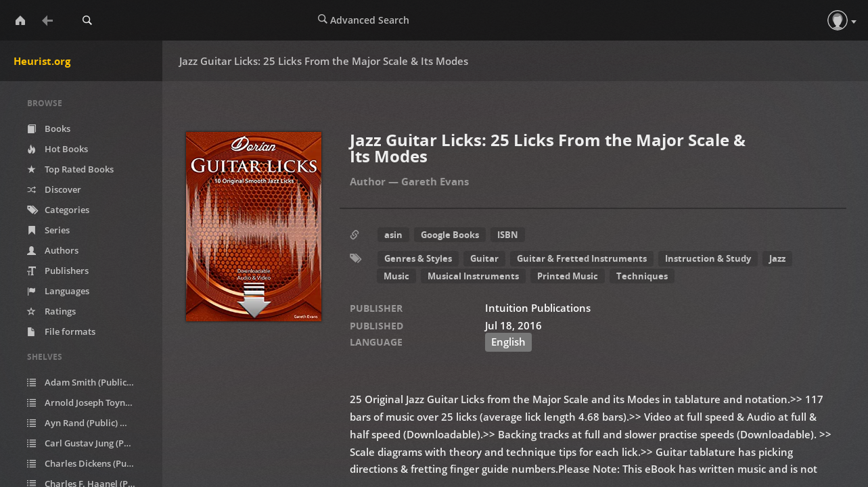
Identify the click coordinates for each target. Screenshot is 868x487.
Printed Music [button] (568, 276)
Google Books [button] (450, 235)
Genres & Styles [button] (418, 258)
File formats (61, 331)
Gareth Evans (435, 181)
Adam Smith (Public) (89, 382)
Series (48, 230)
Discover (54, 189)
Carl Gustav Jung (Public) (90, 443)
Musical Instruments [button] (473, 276)
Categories (58, 210)
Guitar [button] (484, 258)
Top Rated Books (70, 169)
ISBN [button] (508, 235)
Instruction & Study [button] (708, 258)
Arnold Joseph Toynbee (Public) (90, 403)
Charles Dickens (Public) (90, 464)
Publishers (58, 271)
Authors (53, 250)
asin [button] (393, 235)
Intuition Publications (538, 308)
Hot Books (58, 149)
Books (49, 129)
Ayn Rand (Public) (83, 423)
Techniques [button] (642, 276)
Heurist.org (42, 61)
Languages (58, 291)
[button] (838, 20)
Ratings (51, 311)
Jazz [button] (777, 258)
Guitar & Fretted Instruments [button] (582, 258)
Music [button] (396, 276)
